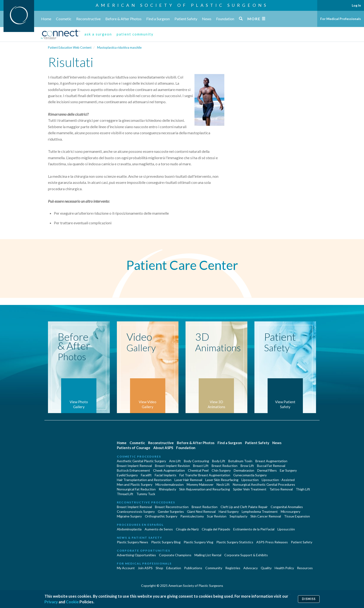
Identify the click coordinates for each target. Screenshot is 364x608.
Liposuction (250, 480)
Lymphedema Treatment (260, 511)
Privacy (51, 602)
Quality (266, 568)
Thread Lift (125, 494)
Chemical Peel (198, 470)
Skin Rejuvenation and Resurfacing (205, 489)
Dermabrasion (244, 470)
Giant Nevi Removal (201, 511)
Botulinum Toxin (240, 461)
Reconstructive (88, 19)
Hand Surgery (229, 511)
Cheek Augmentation (169, 470)
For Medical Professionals (341, 19)
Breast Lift (201, 466)
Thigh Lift (303, 489)
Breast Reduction (225, 466)
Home (46, 19)
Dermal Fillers (267, 470)
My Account (126, 568)
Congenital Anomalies (287, 507)
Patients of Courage (134, 448)
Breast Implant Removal (134, 466)
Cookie (72, 602)
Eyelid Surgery (127, 475)
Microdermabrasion (170, 484)
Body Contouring (196, 461)
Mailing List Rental (208, 555)
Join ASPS (145, 568)
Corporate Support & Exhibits (246, 555)
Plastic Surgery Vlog (198, 542)
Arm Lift (175, 461)
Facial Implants (166, 475)
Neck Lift (223, 484)
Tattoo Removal (281, 489)
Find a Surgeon (158, 19)
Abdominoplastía (129, 529)
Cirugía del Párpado (216, 529)
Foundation (225, 19)
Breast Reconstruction (172, 507)
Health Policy (284, 568)
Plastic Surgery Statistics (235, 542)
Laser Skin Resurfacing (222, 480)
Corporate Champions (175, 555)
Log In (356, 5)
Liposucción (286, 529)
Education (174, 568)
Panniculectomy (192, 516)
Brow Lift (247, 466)
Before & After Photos (123, 19)
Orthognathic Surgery (161, 516)
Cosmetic (64, 19)
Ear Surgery (288, 470)
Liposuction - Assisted (278, 480)
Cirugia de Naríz (187, 529)
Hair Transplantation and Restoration (144, 480)
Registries (233, 568)
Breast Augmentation (271, 461)
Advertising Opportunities (136, 555)
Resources (305, 568)
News (207, 19)
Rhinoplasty (167, 489)
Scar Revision (217, 516)
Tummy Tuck (146, 494)
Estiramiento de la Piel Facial (254, 529)
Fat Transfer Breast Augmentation (205, 475)
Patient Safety (186, 19)
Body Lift (219, 461)
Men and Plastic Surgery (135, 484)
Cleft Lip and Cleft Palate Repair (244, 507)
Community (214, 568)
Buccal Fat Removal (271, 466)
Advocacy (251, 568)
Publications (193, 568)
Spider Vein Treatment (250, 489)
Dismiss (309, 599)
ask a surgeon (98, 34)
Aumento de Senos (159, 529)
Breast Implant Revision (172, 466)
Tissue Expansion (297, 516)
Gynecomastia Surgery (250, 475)
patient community (135, 34)
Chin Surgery (221, 470)
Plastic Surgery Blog (166, 542)
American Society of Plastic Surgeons (182, 5)
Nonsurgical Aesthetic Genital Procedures (264, 484)
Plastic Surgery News (133, 542)
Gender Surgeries (171, 511)
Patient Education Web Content (70, 47)
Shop (159, 568)
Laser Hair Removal (188, 480)
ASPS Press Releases (272, 542)
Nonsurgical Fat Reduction (136, 489)
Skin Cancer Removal (266, 516)
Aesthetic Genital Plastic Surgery (141, 461)
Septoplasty (238, 516)
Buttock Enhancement (133, 470)
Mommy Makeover (200, 484)
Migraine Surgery (129, 516)
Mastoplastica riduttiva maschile (119, 47)
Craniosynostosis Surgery (136, 511)
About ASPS (163, 448)
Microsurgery (291, 511)
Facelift (146, 475)
